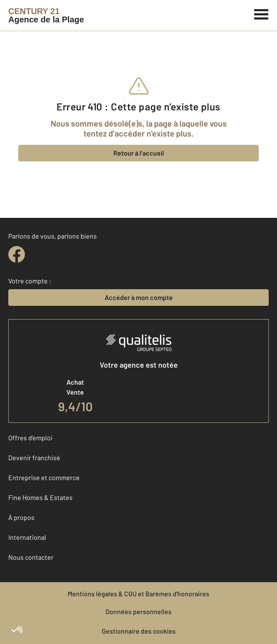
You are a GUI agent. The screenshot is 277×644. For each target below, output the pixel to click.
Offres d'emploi (30, 438)
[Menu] (261, 13)
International (27, 537)
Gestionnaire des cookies (139, 631)
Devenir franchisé (34, 457)
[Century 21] (46, 15)
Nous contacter (31, 557)
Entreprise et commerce (44, 477)
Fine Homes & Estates (40, 497)
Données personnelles (138, 611)
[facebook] (17, 254)
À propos (21, 517)
